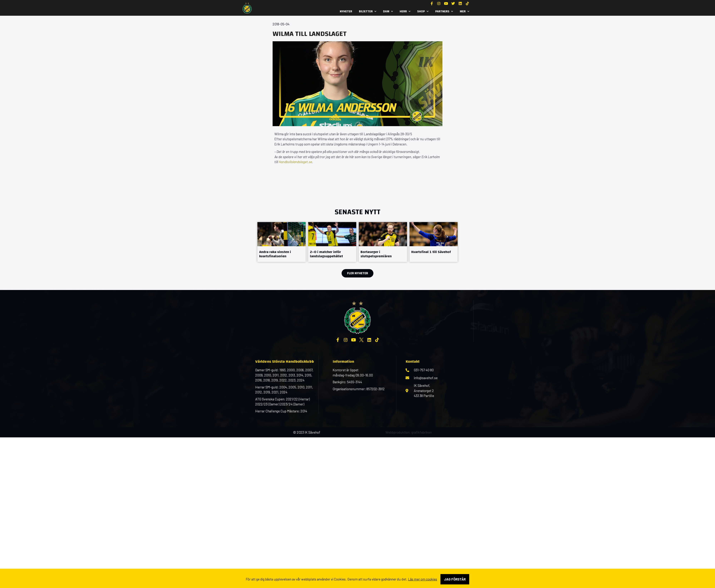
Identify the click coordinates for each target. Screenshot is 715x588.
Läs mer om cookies (423, 579)
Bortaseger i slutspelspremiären (376, 254)
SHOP (423, 11)
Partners (444, 11)
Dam (388, 11)
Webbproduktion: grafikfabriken (409, 432)
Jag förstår (455, 579)
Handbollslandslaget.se (295, 162)
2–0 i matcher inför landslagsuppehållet (326, 254)
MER (464, 11)
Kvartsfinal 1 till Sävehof (431, 252)
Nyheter (346, 11)
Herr (405, 11)
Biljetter (368, 11)
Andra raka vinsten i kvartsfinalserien (275, 254)
